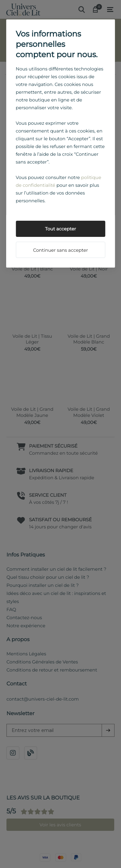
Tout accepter (60, 229)
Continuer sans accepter (60, 250)
